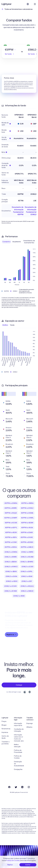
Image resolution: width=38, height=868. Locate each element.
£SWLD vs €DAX (27, 576)
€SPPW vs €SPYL (11, 528)
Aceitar (28, 865)
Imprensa (5, 732)
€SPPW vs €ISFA (11, 537)
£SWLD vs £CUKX (10, 586)
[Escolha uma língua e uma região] (28, 4)
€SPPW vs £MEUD (27, 547)
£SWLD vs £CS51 (27, 567)
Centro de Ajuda (5, 737)
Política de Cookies (18, 757)
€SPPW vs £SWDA (11, 503)
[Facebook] (9, 787)
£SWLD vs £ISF (27, 581)
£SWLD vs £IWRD (27, 552)
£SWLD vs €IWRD (11, 557)
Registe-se (12, 635)
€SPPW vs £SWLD (27, 508)
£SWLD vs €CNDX (11, 591)
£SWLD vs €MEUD (27, 591)
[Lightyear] (7, 4)
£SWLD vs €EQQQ (27, 586)
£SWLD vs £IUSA (11, 576)
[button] (10, 50)
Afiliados (29, 727)
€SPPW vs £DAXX (27, 532)
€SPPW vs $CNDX (27, 542)
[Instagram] (29, 787)
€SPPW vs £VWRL (27, 518)
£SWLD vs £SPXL (27, 572)
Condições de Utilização (19, 730)
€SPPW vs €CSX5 (11, 523)
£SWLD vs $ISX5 (11, 572)
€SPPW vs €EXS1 (11, 532)
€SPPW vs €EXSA (11, 547)
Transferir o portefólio (6, 743)
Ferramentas (6, 729)
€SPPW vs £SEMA (27, 513)
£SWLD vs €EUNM (27, 557)
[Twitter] (16, 787)
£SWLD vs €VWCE (11, 567)
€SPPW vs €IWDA (27, 503)
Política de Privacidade (18, 751)
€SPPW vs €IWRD (11, 508)
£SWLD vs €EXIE (19, 596)
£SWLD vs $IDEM (11, 562)
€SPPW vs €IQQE (11, 513)
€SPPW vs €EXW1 (27, 523)
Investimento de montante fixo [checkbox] (29, 242)
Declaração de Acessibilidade (19, 764)
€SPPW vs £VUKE (27, 537)
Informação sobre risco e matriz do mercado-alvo (19, 738)
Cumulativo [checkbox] (6, 242)
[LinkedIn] (22, 787)
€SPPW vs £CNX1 (11, 542)
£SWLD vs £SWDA (11, 552)
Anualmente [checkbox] (17, 242)
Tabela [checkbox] (12, 325)
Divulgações (18, 769)
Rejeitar (10, 865)
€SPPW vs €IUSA (27, 528)
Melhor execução (17, 746)
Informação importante (18, 724)
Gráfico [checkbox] (5, 325)
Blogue (4, 725)
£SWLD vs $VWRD (27, 562)
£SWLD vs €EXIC (12, 581)
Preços (4, 721)
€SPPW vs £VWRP (11, 518)
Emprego (30, 723)
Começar (19, 685)
